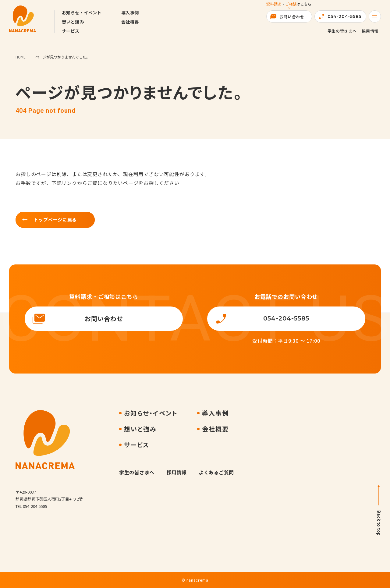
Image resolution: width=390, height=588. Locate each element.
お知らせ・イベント (82, 12)
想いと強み (73, 22)
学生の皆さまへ (342, 31)
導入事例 (130, 12)
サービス (71, 31)
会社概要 (130, 22)
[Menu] (375, 16)
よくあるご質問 (216, 472)
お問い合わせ (292, 17)
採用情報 (370, 31)
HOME (21, 57)
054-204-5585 (344, 16)
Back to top (379, 523)
